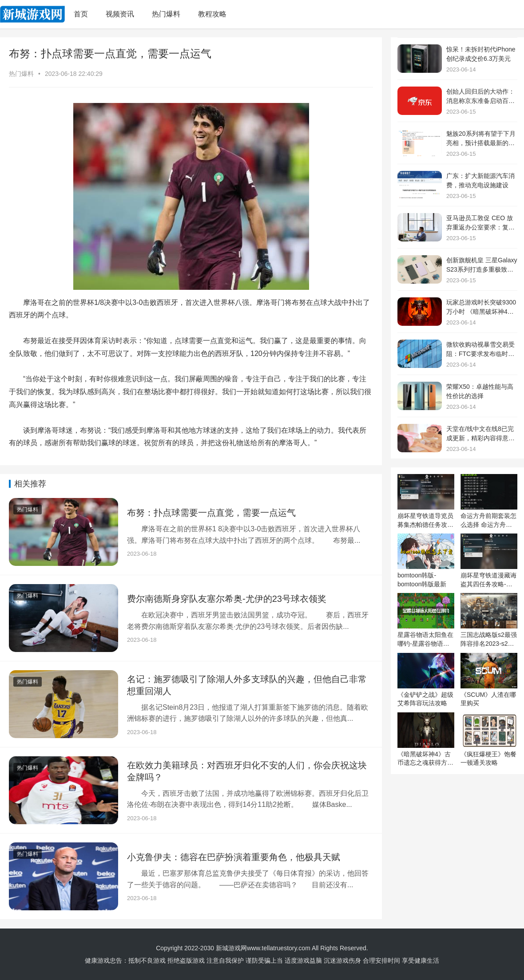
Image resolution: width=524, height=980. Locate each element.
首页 (81, 14)
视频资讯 (120, 14)
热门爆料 (166, 14)
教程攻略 (212, 14)
